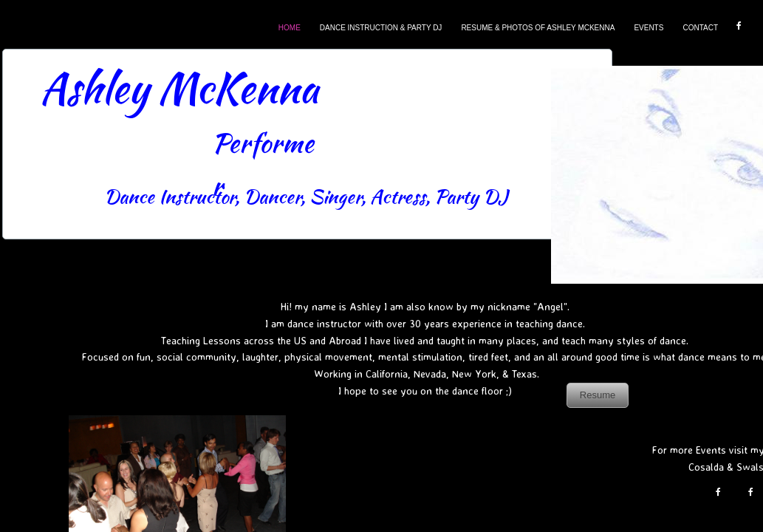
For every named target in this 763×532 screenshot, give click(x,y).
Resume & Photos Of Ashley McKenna (538, 28)
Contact (700, 28)
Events (649, 28)
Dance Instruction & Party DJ (381, 28)
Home (290, 28)
